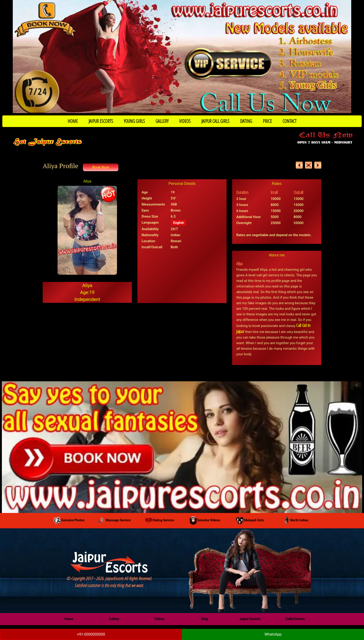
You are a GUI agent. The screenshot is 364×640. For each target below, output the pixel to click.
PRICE (267, 121)
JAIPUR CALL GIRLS (215, 121)
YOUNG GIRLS (134, 121)
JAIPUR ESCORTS (101, 121)
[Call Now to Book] (182, 57)
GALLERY (162, 121)
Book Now (101, 167)
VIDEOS (185, 121)
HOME (73, 121)
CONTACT (289, 121)
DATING (246, 121)
